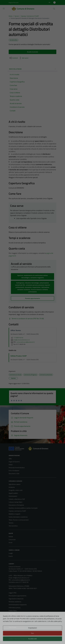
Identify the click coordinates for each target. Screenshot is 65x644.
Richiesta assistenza (15, 602)
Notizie (11, 537)
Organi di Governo (14, 462)
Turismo (11, 523)
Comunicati (12, 540)
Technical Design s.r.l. (21, 639)
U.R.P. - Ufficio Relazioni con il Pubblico (20, 575)
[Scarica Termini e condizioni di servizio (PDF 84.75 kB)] (26, 319)
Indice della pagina (32, 69)
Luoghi (11, 553)
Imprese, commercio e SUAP (17, 511)
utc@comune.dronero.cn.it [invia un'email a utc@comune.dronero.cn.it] (20, 340)
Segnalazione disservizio (16, 599)
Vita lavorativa (13, 526)
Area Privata (12, 627)
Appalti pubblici (13, 493)
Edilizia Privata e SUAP (19, 356)
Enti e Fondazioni (14, 471)
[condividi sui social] (13, 58)
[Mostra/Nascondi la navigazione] (4, 9)
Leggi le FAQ (13, 593)
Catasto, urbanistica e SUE (17, 499)
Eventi (11, 556)
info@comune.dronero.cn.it (21, 578)
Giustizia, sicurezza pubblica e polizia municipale (23, 508)
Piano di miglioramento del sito (18, 619)
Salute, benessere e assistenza (18, 517)
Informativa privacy (15, 608)
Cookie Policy (13, 611)
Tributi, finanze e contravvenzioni (19, 520)
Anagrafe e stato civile (16, 490)
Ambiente (12, 487)
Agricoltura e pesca (14, 484)
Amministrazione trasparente (18, 605)
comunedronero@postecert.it (21, 580)
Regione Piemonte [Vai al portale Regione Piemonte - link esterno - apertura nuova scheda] (14, 3)
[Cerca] (54, 9)
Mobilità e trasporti (14, 514)
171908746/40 (17, 338)
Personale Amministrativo (17, 468)
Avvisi (10, 542)
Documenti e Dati (14, 473)
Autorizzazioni (13, 496)
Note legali (12, 613)
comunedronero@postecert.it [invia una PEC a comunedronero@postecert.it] (26, 342)
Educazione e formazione (16, 505)
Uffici (10, 459)
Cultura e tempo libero (15, 502)
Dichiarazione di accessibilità (17, 616)
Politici (11, 465)
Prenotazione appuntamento (17, 596)
